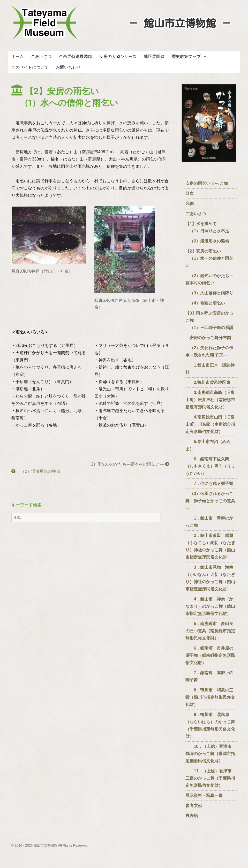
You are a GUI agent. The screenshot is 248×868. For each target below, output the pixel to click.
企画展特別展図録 (76, 56)
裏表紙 (192, 816)
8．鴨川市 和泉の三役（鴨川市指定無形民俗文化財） (210, 697)
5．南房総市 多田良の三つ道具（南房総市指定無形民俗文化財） (210, 631)
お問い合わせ (68, 67)
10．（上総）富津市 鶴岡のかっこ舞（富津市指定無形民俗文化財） (211, 754)
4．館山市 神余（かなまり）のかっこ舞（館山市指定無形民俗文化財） (210, 606)
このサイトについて (30, 67)
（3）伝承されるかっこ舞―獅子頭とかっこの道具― (210, 501)
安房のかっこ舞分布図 (208, 338)
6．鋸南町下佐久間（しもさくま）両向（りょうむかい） (210, 466)
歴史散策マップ (186, 56)
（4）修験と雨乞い (205, 303)
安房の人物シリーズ (118, 56)
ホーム (18, 56)
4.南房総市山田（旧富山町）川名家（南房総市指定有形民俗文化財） (210, 424)
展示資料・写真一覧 (204, 795)
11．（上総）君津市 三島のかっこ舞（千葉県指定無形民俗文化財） (211, 778)
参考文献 (194, 806)
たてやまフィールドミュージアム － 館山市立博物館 (45, 23)
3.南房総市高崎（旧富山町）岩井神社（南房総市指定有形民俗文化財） (210, 400)
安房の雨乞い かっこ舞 (207, 183)
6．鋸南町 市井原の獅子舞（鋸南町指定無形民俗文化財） (210, 655)
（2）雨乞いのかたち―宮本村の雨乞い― (126, 464)
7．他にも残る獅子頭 (209, 484)
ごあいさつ (41, 56)
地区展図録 (154, 56)
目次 (190, 193)
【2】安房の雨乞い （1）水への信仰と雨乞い (209, 258)
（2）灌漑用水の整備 (36, 471)
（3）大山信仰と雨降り (209, 293)
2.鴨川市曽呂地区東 (208, 382)
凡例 (190, 204)
